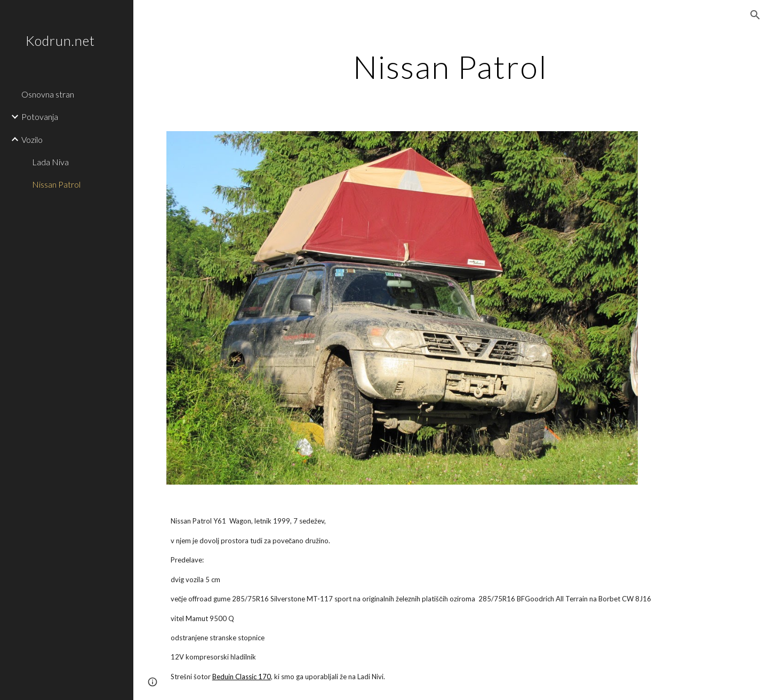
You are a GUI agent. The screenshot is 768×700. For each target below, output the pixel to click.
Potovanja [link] (40, 116)
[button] (755, 15)
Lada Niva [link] (50, 162)
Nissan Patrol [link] (56, 184)
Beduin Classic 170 (242, 677)
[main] (451, 67)
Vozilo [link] (32, 139)
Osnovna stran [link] (48, 94)
